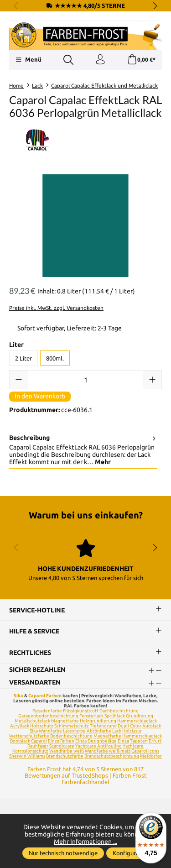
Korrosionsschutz (30, 751)
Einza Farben (61, 741)
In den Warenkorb (40, 396)
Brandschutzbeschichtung (112, 756)
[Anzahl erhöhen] (152, 380)
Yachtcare (133, 746)
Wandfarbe (50, 731)
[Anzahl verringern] (19, 380)
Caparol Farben (45, 696)
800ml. (55, 358)
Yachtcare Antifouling (98, 746)
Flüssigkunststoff (81, 711)
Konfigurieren (131, 853)
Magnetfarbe (65, 721)
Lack (117, 731)
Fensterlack (91, 716)
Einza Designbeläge (96, 741)
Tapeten (139, 741)
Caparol (39, 741)
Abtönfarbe (99, 731)
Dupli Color (130, 726)
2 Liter (23, 358)
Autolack (152, 726)
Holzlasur (132, 731)
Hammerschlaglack (137, 721)
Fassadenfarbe (47, 711)
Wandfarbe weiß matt (108, 751)
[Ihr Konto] (100, 60)
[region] (85, 226)
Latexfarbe (74, 731)
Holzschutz (42, 726)
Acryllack (20, 726)
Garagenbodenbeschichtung (48, 716)
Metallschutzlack (32, 721)
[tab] (83, 450)
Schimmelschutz (72, 726)
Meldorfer (151, 756)
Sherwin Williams (27, 756)
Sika (18, 696)
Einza (123, 741)
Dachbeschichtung (119, 711)
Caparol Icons (145, 751)
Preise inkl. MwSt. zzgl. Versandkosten (56, 308)
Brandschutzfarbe (65, 756)
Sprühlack (115, 716)
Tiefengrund (103, 726)
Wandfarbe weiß (67, 751)
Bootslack (20, 741)
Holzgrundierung (98, 721)
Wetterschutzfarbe (29, 736)
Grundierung (140, 716)
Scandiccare (62, 746)
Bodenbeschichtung (71, 736)
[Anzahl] (85, 380)
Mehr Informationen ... (85, 842)
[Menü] (28, 60)
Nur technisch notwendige (63, 853)
